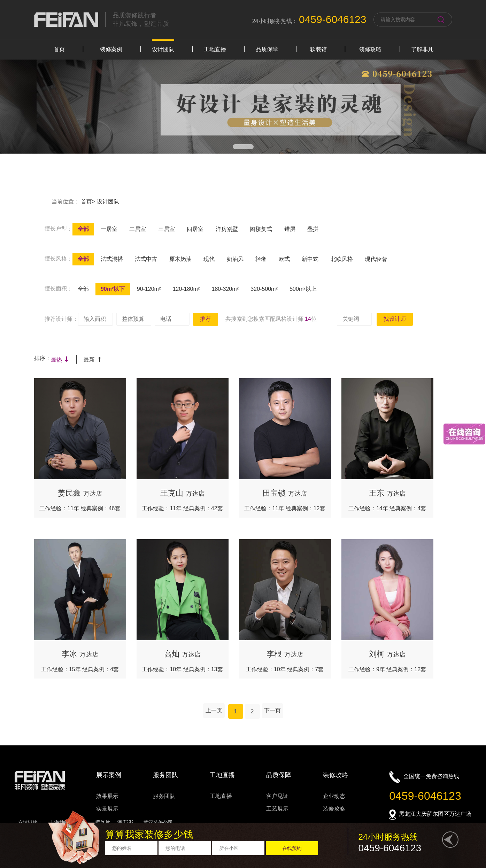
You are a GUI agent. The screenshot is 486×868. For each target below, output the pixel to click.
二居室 (138, 229)
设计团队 (163, 49)
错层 (290, 229)
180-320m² (225, 289)
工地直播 (215, 49)
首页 (59, 49)
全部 (83, 229)
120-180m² (186, 289)
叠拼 (313, 229)
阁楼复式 (261, 229)
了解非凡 (422, 49)
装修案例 (111, 49)
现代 (209, 259)
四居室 (195, 229)
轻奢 (261, 259)
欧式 (284, 259)
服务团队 (164, 796)
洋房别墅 (227, 229)
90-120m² (149, 289)
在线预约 (292, 848)
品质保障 (267, 49)
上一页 (214, 710)
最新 (93, 360)
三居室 (167, 229)
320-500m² (264, 289)
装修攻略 (370, 49)
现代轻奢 (376, 259)
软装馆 (318, 49)
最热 (60, 360)
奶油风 (235, 259)
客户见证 (277, 796)
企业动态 (334, 796)
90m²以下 (113, 289)
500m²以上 (303, 289)
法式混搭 (112, 259)
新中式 (310, 259)
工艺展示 (277, 809)
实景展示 (107, 809)
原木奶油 (180, 259)
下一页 (272, 710)
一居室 (109, 229)
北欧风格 (342, 259)
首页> (89, 201)
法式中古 (146, 259)
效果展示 (107, 796)
